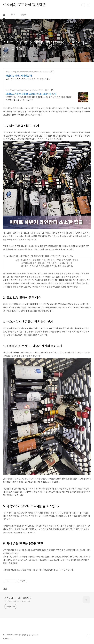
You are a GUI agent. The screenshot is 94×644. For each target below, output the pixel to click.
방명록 (24, 15)
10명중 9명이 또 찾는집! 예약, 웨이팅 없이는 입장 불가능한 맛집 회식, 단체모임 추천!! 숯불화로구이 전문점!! (39, 98)
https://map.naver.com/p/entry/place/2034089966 (28, 72)
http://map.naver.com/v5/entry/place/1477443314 (28, 90)
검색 (83, 5)
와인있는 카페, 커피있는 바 (19, 75)
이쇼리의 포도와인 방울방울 (24, 5)
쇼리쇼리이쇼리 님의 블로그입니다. (17, 601)
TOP (89, 636)
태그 (13, 15)
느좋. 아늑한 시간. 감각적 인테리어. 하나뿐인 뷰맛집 (28, 79)
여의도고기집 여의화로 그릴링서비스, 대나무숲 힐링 (31, 94)
